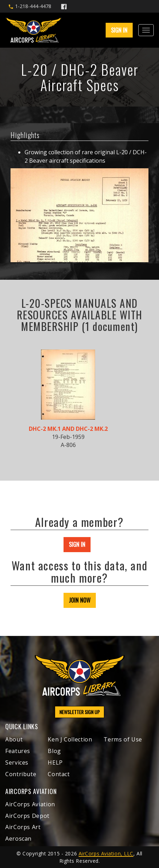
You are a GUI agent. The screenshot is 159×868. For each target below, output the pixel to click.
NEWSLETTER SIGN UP (79, 712)
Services (17, 762)
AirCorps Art (23, 827)
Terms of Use (123, 739)
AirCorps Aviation (30, 804)
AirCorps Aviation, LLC (106, 853)
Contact (59, 774)
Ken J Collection (70, 739)
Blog (54, 751)
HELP (55, 762)
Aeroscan (18, 839)
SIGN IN (119, 30)
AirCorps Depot (27, 816)
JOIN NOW (80, 600)
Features (18, 751)
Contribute (21, 774)
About (14, 739)
